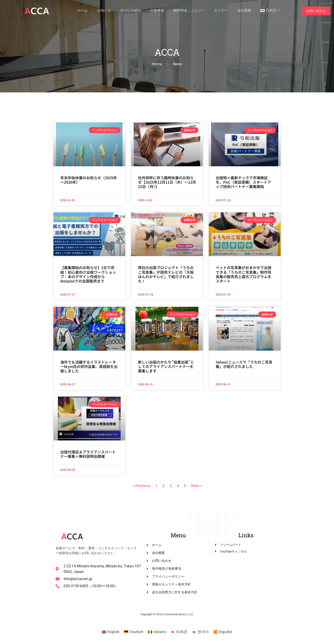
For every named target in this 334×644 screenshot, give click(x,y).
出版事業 (157, 11)
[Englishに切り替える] (111, 632)
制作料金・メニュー (189, 11)
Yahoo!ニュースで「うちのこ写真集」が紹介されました (244, 364)
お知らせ (104, 11)
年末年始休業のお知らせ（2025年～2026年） (89, 180)
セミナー (221, 11)
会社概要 (244, 11)
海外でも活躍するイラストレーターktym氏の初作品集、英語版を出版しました (89, 366)
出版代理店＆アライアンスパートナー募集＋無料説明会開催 (88, 454)
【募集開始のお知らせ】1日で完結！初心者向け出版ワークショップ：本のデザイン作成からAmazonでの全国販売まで (88, 274)
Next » (196, 485)
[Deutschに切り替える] (134, 632)
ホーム (82, 11)
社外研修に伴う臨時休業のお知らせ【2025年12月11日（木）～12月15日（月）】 (167, 182)
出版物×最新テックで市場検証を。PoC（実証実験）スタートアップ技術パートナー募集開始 (243, 182)
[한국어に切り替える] (200, 632)
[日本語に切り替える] (179, 632)
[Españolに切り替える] (223, 632)
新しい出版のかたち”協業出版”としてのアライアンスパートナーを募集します (166, 366)
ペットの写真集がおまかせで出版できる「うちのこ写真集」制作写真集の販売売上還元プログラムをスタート (244, 274)
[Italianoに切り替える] (157, 632)
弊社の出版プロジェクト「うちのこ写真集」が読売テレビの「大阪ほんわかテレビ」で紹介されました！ (166, 274)
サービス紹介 (131, 11)
